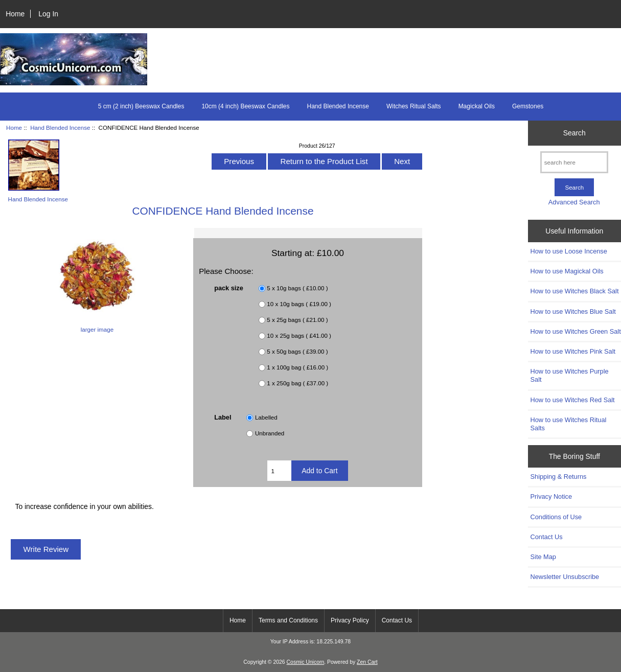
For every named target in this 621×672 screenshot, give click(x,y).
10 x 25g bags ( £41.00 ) (299, 335)
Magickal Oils (477, 106)
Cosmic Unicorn (306, 662)
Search (574, 133)
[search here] (574, 162)
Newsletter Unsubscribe (565, 577)
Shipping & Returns (559, 477)
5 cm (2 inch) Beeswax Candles (141, 106)
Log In (48, 14)
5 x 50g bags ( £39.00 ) (297, 351)
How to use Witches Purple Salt (570, 375)
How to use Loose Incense (569, 251)
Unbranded (270, 433)
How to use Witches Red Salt (573, 400)
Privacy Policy (350, 620)
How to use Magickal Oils (567, 271)
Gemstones (528, 106)
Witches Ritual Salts (414, 106)
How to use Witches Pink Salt (573, 351)
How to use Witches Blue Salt (573, 311)
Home (15, 14)
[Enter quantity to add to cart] (279, 471)
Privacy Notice (551, 496)
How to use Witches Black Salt (575, 291)
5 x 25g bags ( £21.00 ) (297, 320)
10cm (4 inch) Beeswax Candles (245, 106)
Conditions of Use (556, 517)
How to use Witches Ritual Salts (569, 424)
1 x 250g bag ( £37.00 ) (297, 383)
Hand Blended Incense (60, 128)
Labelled (266, 417)
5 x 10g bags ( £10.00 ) (297, 288)
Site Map (543, 557)
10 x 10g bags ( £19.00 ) (299, 304)
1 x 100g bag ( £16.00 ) (297, 367)
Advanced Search (574, 202)
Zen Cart (367, 662)
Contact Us (547, 537)
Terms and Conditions (288, 620)
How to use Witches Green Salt (576, 331)
